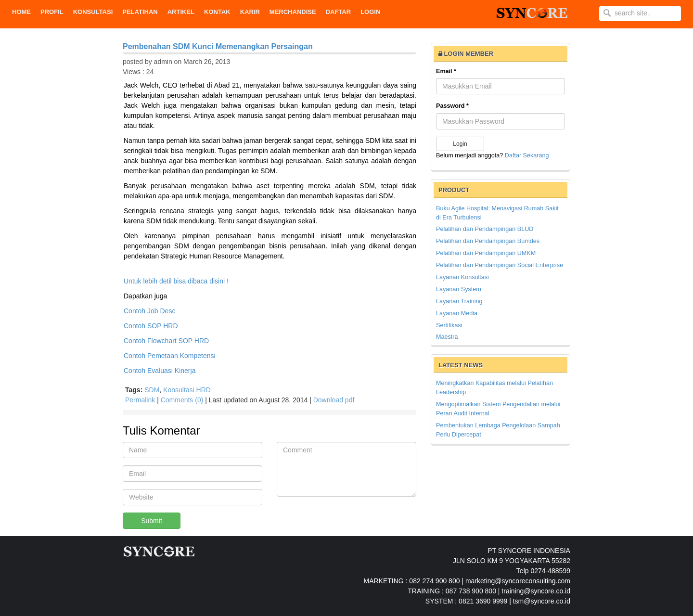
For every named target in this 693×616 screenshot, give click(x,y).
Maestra (447, 337)
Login (370, 12)
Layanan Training (459, 301)
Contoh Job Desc (149, 311)
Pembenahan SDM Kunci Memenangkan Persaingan (218, 46)
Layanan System (459, 289)
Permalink (140, 400)
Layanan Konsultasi (462, 277)
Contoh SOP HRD (151, 326)
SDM (152, 390)
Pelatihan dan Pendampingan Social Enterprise (500, 265)
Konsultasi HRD (187, 390)
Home (21, 12)
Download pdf (334, 400)
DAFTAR (338, 12)
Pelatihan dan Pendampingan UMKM (486, 253)
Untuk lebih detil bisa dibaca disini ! (176, 281)
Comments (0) (182, 400)
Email (446, 71)
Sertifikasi (449, 325)
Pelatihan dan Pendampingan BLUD (485, 229)
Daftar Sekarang (527, 155)
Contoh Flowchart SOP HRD (166, 341)
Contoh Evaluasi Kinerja (160, 371)
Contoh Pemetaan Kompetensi (170, 356)
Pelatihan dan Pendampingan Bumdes (488, 241)
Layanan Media (457, 313)
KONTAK (217, 12)
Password (452, 106)
